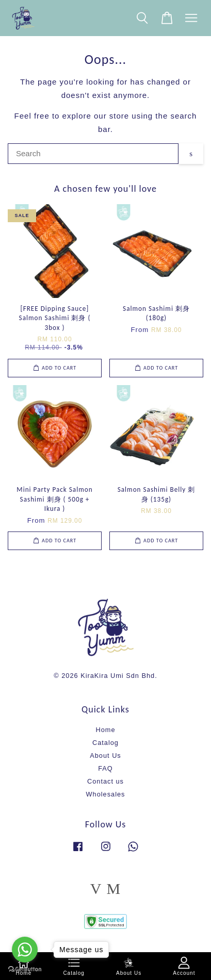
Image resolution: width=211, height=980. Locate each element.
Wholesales (106, 794)
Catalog (105, 743)
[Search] (93, 154)
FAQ (105, 768)
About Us (105, 755)
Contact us (105, 781)
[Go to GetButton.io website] (25, 969)
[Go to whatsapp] (25, 950)
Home (105, 730)
